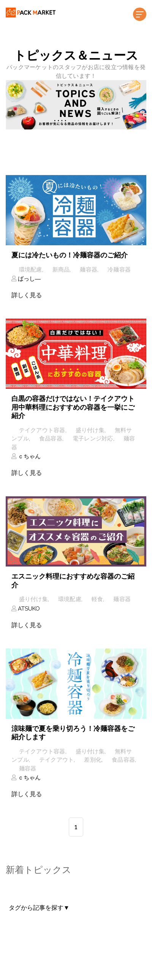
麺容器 (89, 270)
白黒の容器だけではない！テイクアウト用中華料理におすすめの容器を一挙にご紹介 (73, 407)
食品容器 (51, 439)
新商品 (61, 270)
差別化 (93, 760)
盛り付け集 (90, 430)
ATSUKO (28, 609)
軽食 (97, 599)
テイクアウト (57, 760)
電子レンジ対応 (93, 439)
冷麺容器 (119, 270)
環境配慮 (31, 270)
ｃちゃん (28, 456)
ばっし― (28, 279)
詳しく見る (27, 295)
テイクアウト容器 (42, 430)
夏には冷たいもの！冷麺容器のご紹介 (70, 255)
